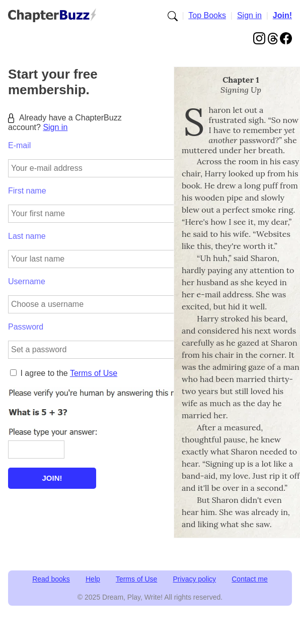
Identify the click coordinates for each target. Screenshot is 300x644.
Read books (51, 579)
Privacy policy (195, 579)
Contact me (250, 579)
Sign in (249, 15)
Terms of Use (94, 373)
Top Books (207, 15)
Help (93, 579)
